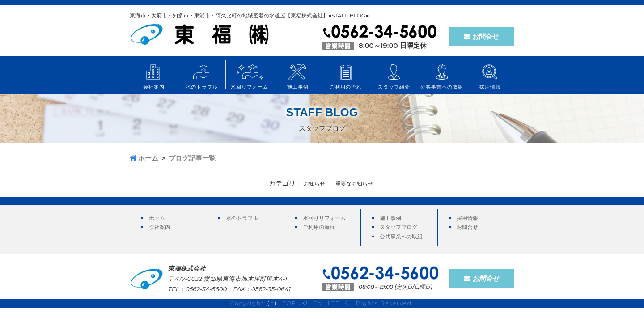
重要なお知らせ (354, 184)
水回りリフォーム (324, 218)
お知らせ (314, 184)
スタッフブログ (398, 227)
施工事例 (390, 218)
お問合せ (481, 36)
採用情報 (467, 218)
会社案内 (160, 227)
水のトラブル (242, 218)
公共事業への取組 (401, 236)
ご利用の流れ (319, 227)
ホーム (157, 218)
